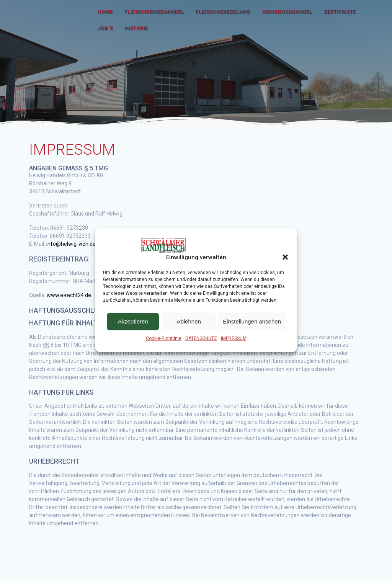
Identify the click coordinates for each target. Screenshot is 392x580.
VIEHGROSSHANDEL (287, 12)
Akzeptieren (133, 321)
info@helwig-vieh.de (71, 244)
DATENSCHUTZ (201, 338)
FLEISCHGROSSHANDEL (154, 12)
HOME (105, 12)
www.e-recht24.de (69, 295)
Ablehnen (189, 321)
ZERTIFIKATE (340, 12)
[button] (285, 257)
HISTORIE (136, 28)
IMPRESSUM (234, 338)
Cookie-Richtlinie (164, 338)
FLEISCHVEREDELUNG (223, 12)
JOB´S (105, 28)
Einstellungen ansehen (252, 321)
